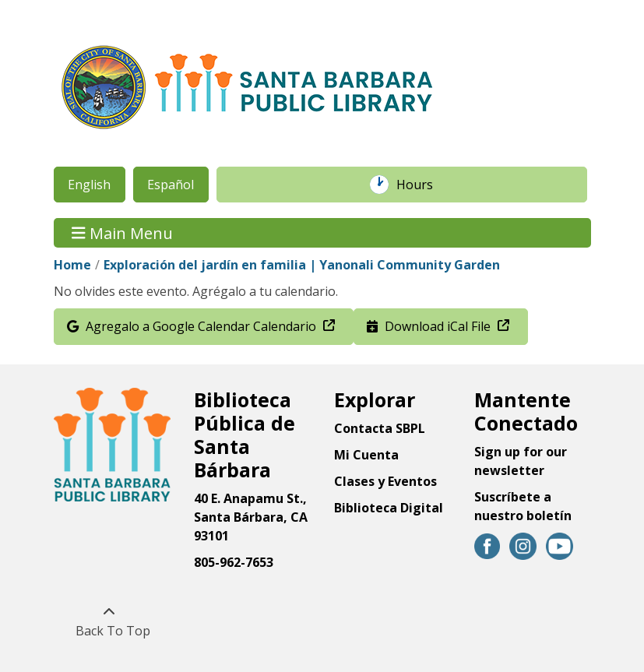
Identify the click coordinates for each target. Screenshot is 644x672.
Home (72, 265)
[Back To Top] (109, 621)
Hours (423, 185)
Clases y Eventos (385, 481)
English (89, 185)
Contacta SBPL (380, 428)
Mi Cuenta (366, 455)
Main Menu (122, 232)
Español (171, 185)
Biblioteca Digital (389, 508)
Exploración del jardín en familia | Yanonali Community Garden (302, 265)
